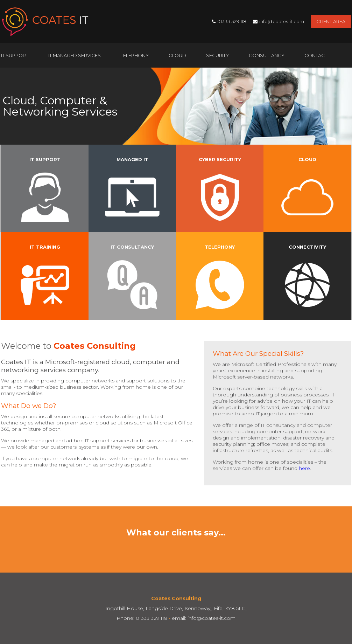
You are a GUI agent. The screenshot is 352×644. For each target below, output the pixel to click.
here (304, 468)
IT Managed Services (75, 55)
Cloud (177, 55)
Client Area (331, 21)
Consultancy (267, 55)
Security (217, 55)
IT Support (15, 55)
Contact (316, 55)
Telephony (135, 55)
